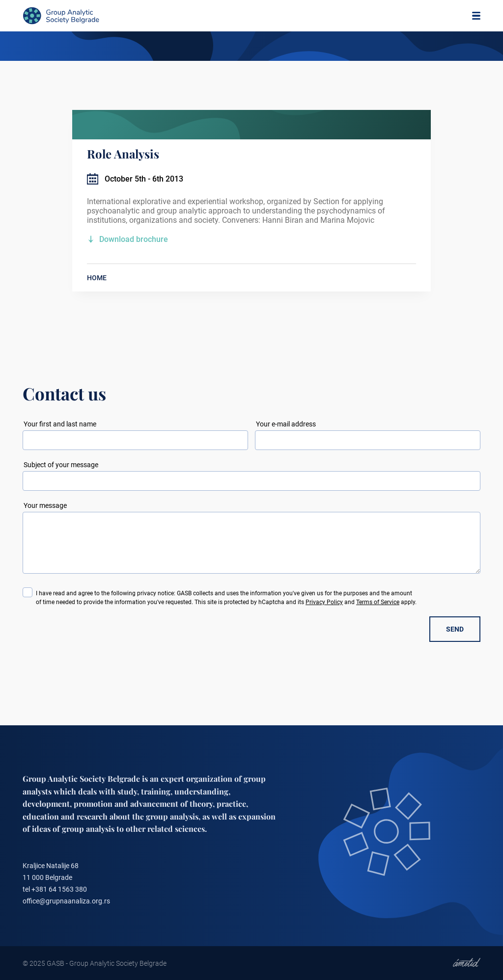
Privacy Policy (324, 602)
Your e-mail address (286, 424)
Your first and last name (60, 424)
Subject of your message (61, 465)
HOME (97, 278)
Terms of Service (378, 602)
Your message (45, 505)
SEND (455, 629)
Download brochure (134, 239)
